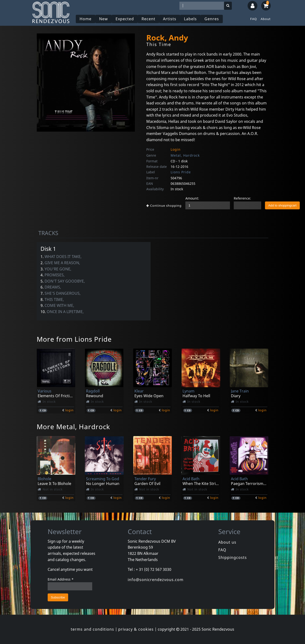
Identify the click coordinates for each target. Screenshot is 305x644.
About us (227, 542)
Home (86, 19)
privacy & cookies (136, 629)
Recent (148, 19)
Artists (170, 19)
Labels (190, 19)
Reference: (242, 198)
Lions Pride (181, 172)
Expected (125, 19)
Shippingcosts (233, 557)
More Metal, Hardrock (73, 427)
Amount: (192, 198)
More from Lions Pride (74, 339)
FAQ (254, 19)
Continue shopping (164, 206)
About (266, 19)
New (104, 19)
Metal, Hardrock (185, 155)
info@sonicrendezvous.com (156, 580)
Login (176, 149)
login (69, 410)
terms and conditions (92, 629)
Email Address (61, 579)
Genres (212, 19)
